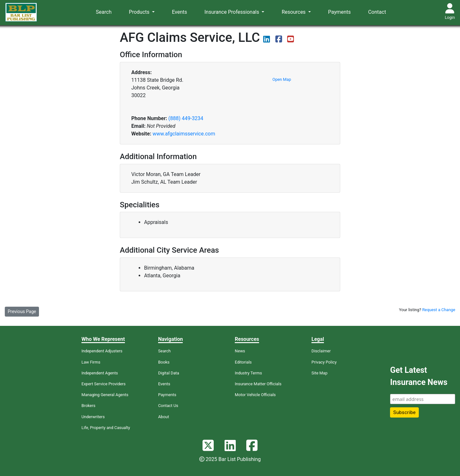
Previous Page (22, 311)
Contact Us (168, 406)
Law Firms (91, 362)
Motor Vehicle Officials (255, 395)
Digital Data (169, 373)
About (164, 417)
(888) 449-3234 (186, 118)
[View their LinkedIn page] (267, 40)
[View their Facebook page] (279, 40)
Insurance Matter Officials (258, 384)
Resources (294, 12)
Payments (339, 12)
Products (140, 12)
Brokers (88, 406)
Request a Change (439, 310)
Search (104, 12)
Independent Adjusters (102, 351)
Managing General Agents (105, 395)
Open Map (282, 79)
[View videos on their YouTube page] (291, 40)
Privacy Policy (324, 362)
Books (164, 362)
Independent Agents (100, 373)
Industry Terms (248, 373)
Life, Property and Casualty (106, 428)
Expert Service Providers (103, 384)
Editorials (243, 362)
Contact (377, 12)
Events (179, 12)
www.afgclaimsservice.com (184, 134)
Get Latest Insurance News (419, 376)
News (240, 351)
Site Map (319, 373)
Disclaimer (321, 351)
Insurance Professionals (232, 12)
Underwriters (93, 417)
